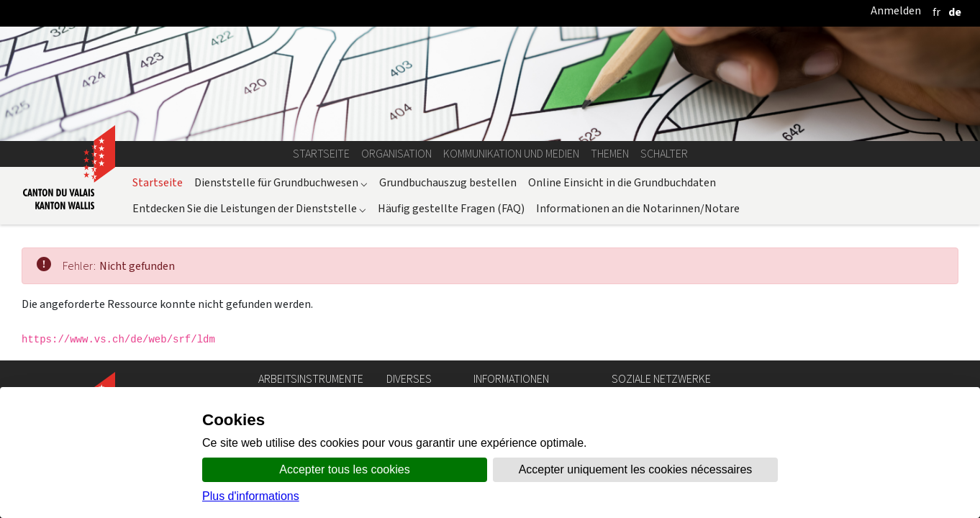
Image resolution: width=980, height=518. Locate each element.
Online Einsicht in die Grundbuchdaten (622, 182)
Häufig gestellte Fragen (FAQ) (451, 208)
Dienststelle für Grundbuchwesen (281, 182)
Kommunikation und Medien (511, 154)
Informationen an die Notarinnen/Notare (638, 208)
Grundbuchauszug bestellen (448, 182)
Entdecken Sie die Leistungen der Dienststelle (249, 208)
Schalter (664, 154)
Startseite (321, 154)
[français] (936, 12)
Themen (610, 154)
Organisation (396, 154)
